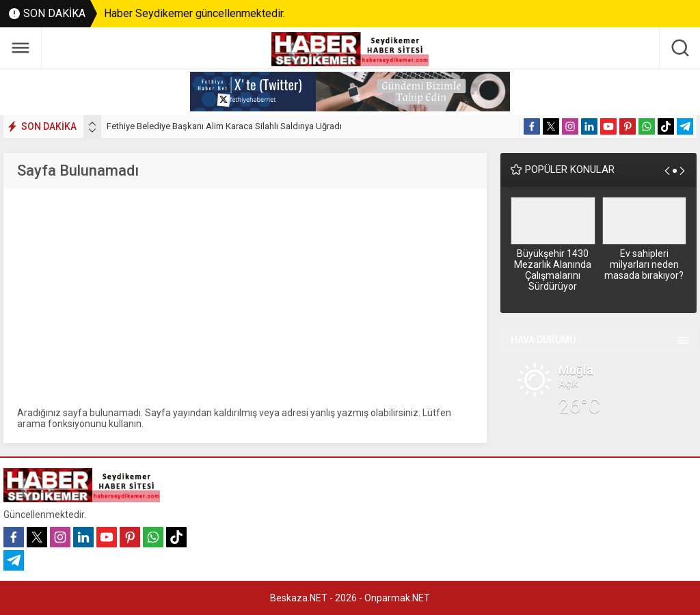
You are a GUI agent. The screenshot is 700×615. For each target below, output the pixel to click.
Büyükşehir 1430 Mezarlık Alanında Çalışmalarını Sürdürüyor (553, 270)
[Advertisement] (245, 298)
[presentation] (92, 124)
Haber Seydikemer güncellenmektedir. (194, 13)
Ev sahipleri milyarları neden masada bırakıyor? (644, 264)
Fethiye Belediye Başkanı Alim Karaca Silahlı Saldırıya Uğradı (224, 126)
